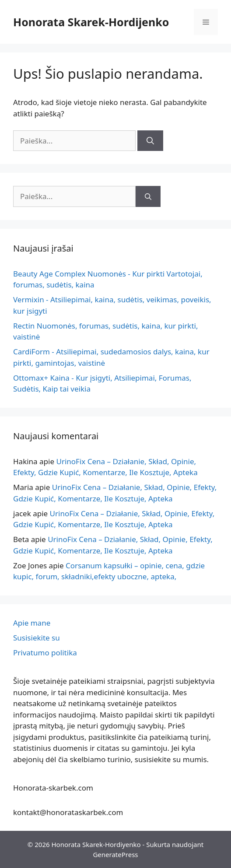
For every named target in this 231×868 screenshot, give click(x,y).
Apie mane (32, 623)
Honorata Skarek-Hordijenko (91, 22)
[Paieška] (150, 141)
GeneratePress (115, 854)
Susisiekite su (37, 638)
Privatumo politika (45, 653)
